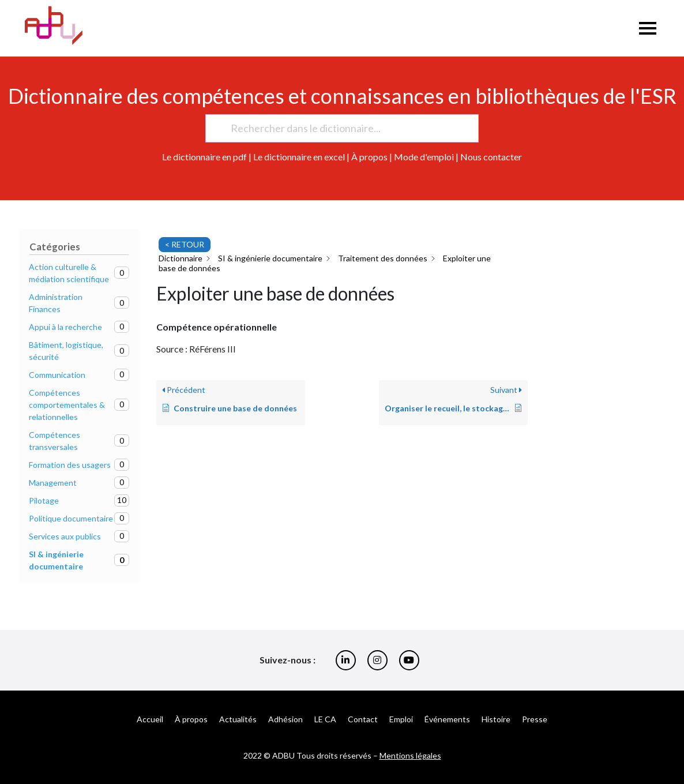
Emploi (401, 719)
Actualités (238, 719)
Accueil (150, 719)
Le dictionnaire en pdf (204, 157)
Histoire (496, 719)
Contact (363, 719)
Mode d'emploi (424, 157)
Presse (535, 719)
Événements (447, 719)
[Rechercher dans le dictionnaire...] (337, 128)
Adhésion (285, 719)
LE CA (325, 719)
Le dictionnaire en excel (299, 157)
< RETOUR (185, 244)
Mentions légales (410, 755)
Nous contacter (491, 157)
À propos (369, 157)
